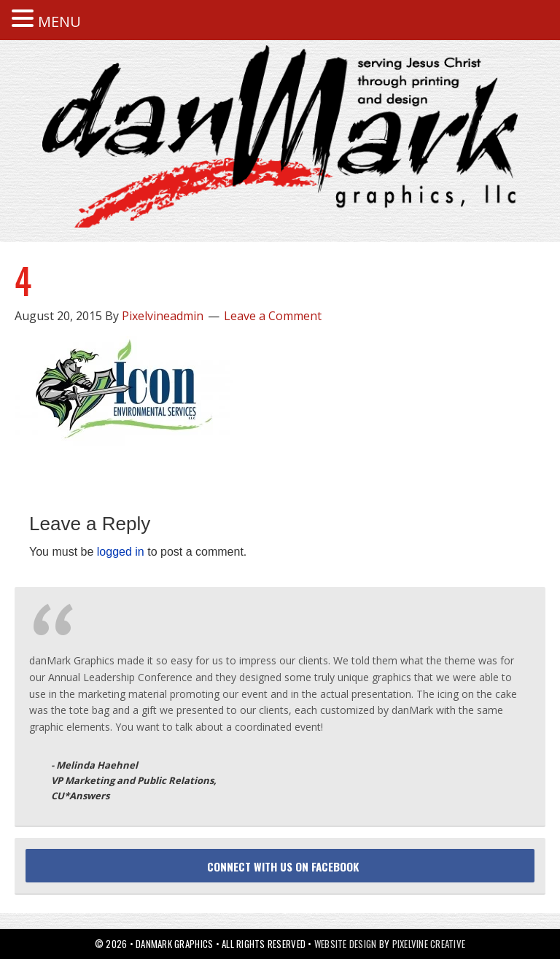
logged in (121, 552)
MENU (59, 22)
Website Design (346, 944)
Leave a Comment (273, 316)
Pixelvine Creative (429, 944)
